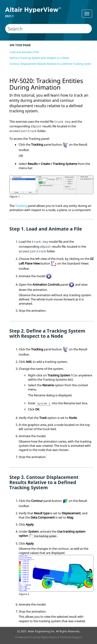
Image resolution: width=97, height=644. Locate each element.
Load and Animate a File (24, 52)
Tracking (21, 206)
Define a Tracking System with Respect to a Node (39, 58)
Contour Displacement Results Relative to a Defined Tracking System (51, 64)
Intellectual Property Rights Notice (36, 637)
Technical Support (71, 637)
